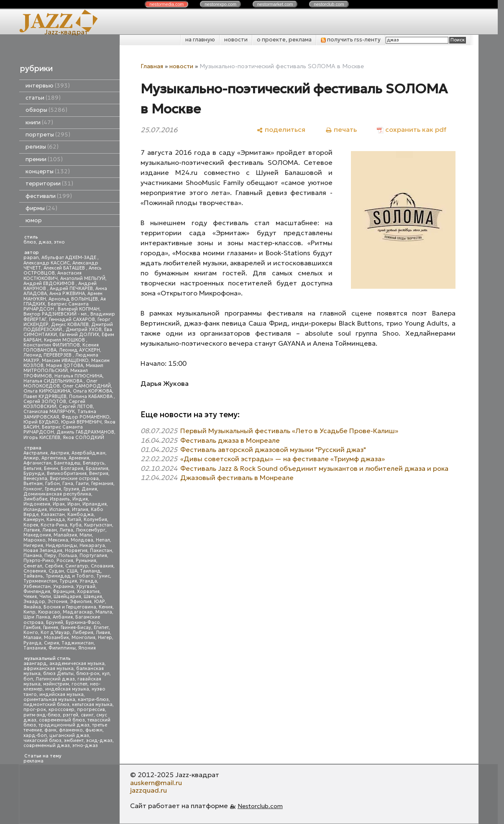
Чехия (30, 597)
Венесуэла (35, 479)
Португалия (93, 556)
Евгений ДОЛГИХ (79, 335)
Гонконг (33, 489)
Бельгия (32, 468)
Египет (101, 628)
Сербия (54, 566)
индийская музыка (61, 694)
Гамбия (32, 628)
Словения (35, 571)
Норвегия (76, 551)
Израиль (60, 499)
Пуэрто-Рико (39, 561)
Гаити (82, 484)
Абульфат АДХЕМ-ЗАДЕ (69, 258)
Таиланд (90, 571)
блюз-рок (88, 674)
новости (236, 40)
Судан (56, 571)
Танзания (35, 648)
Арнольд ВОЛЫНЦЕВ (73, 299)
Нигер (105, 638)
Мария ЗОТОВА (65, 366)
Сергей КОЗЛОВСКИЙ (54, 404)
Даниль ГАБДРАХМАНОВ (85, 432)
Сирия (51, 643)
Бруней (55, 622)
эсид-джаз (99, 741)
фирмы (41, 208)
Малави (32, 638)
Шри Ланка (37, 617)
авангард (35, 664)
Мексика (58, 540)
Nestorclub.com (260, 806)
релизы (42, 147)
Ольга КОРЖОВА (92, 391)
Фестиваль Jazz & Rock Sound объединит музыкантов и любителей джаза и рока (314, 468)
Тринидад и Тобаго (70, 576)
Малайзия (65, 535)
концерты (48, 171)
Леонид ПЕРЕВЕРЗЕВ (48, 355)
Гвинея (51, 628)
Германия (102, 484)
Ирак (59, 504)
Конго (31, 633)
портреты (48, 135)
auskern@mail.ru (156, 783)
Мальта (104, 612)
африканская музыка (49, 669)
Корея (31, 525)
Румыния (86, 561)
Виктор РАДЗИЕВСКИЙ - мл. (56, 314)
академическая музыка (77, 664)
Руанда (32, 643)
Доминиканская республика (57, 494)
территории (49, 184)
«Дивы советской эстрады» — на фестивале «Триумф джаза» (283, 459)
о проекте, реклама (284, 40)
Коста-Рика (54, 525)
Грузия (71, 489)
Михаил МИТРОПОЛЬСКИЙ (63, 368)
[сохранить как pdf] (412, 130)
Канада (56, 520)
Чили (45, 597)
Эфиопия (81, 602)
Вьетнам (33, 484)
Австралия (36, 453)
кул (106, 674)
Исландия (35, 510)
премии (44, 159)
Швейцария (67, 597)
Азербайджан (88, 453)
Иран (74, 504)
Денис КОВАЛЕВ (70, 325)
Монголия (83, 638)
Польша (68, 556)
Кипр (29, 612)
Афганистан (37, 463)
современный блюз (62, 720)
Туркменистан (40, 581)
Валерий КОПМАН (79, 309)
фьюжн (94, 730)
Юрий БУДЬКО (41, 422)
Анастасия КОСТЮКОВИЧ (52, 276)
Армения (79, 458)
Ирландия (95, 504)
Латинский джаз (55, 679)
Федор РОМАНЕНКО (86, 417)
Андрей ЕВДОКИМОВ (50, 284)
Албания (63, 617)
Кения (106, 607)
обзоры (46, 110)
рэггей (70, 715)
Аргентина (54, 458)
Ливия (103, 633)
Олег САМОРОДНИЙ (87, 386)
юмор (34, 220)
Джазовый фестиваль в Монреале (237, 477)
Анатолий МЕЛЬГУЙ (83, 279)
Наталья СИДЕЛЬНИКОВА (54, 381)
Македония (37, 535)
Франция (64, 592)
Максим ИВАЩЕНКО (65, 361)
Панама (33, 556)
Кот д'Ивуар (55, 633)
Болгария (72, 468)
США (72, 571)
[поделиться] (281, 130)
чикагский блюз (42, 741)
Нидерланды (61, 545)
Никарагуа (92, 545)
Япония (87, 648)
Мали (86, 535)
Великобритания (67, 474)
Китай (74, 520)
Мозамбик (56, 638)
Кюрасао (49, 612)
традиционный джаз (64, 725)
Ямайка (32, 607)
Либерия (83, 633)
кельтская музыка (92, 705)
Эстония (58, 602)
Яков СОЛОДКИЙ (83, 438)
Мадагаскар (78, 612)
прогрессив (91, 710)
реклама (33, 761)
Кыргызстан (98, 525)
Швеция (93, 597)
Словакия (102, 566)
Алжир (31, 458)
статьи (43, 98)
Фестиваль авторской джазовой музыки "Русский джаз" (273, 449)
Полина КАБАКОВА (91, 397)
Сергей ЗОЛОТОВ (45, 402)
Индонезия (37, 504)
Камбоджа (81, 515)
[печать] (341, 130)
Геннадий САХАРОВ (72, 320)
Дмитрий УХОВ (84, 330)
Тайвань (33, 576)
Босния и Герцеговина (70, 607)
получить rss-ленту (351, 40)
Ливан (50, 530)
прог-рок (35, 710)
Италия (80, 510)
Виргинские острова (74, 479)
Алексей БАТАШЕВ (65, 268)
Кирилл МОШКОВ (65, 340)
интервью (48, 86)
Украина (63, 587)
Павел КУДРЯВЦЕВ (45, 397)
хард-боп (35, 735)
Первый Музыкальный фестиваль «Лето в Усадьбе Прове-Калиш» (289, 431)
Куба (76, 525)
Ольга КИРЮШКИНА (47, 391)
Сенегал (33, 566)
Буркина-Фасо (83, 622)
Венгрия (99, 474)
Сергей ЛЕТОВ (76, 407)
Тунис (103, 576)
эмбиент (74, 741)
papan (31, 258)
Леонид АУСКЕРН (79, 350)
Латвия (32, 530)
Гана (68, 484)
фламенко (71, 730)
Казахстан (53, 515)
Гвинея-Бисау (76, 628)
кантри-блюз (93, 700)
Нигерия (33, 545)
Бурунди (34, 474)
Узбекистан (37, 587)
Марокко (35, 540)
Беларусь (94, 463)
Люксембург (91, 530)
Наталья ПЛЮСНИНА (78, 376)
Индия (80, 499)
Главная (152, 66)
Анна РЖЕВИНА (67, 294)
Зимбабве (35, 499)
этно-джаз (85, 746)
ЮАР (100, 602)
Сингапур (77, 566)
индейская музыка (67, 689)
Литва (66, 530)
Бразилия (97, 468)
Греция (53, 489)
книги (39, 122)
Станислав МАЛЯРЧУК (49, 412)
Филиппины (62, 648)
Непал (103, 540)
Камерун (34, 520)
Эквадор (34, 602)
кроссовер (61, 710)
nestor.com (166, 4)
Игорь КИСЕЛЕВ (42, 438)
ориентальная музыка (49, 700)
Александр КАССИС (47, 263)
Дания (89, 489)
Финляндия (37, 592)
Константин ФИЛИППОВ (52, 345)
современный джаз (47, 746)
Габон (52, 484)
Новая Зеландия (43, 551)
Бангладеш (67, 463)
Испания (59, 510)
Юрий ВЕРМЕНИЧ (81, 422)
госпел (79, 684)
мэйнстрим (56, 684)
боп (28, 679)
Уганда (88, 581)
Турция (68, 581)
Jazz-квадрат (66, 32)
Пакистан (101, 551)
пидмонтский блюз (46, 705)
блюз (30, 242)
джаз (45, 242)
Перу (50, 556)
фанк (50, 730)
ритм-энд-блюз (42, 715)
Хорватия (88, 592)
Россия (65, 561)
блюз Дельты (58, 674)
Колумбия (95, 520)
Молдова (82, 540)
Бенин (51, 468)
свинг (87, 715)
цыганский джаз (69, 735)
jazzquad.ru (148, 790)
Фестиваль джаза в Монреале (230, 440)
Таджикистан (78, 643)
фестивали (49, 196)
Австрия (60, 453)
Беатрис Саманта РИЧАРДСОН (56, 307)
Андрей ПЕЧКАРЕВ (71, 289)
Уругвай (86, 587)
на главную (200, 40)
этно (59, 242)
